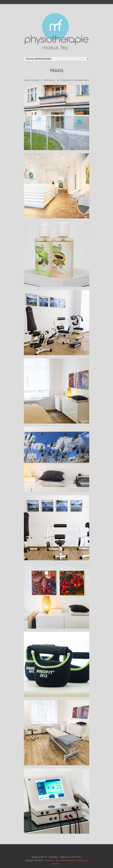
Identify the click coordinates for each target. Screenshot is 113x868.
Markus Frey (50, 860)
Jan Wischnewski (66, 860)
